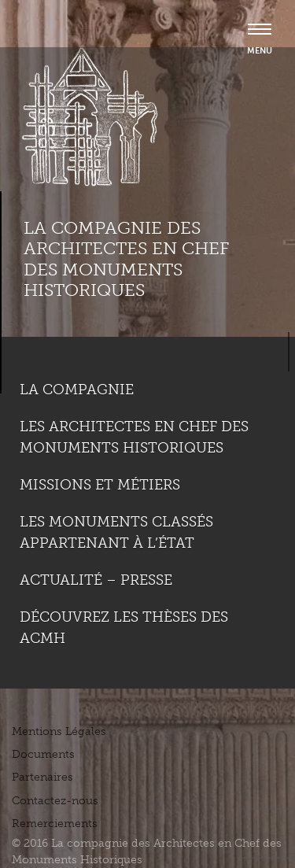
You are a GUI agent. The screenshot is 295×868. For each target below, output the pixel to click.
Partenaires (42, 777)
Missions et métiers (100, 485)
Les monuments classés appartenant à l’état (116, 532)
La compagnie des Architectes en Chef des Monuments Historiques (126, 259)
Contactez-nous (55, 801)
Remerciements (55, 824)
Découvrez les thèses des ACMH (124, 628)
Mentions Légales (59, 731)
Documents (43, 754)
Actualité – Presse (96, 580)
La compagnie (77, 390)
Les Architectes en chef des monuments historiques (134, 437)
